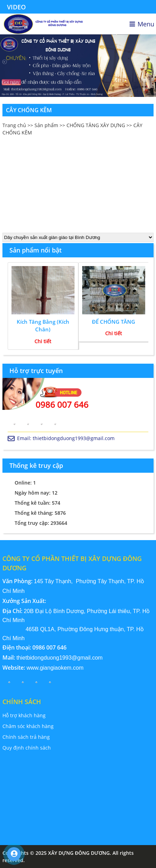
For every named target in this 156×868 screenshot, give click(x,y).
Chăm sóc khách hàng (28, 726)
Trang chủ (14, 125)
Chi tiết (43, 341)
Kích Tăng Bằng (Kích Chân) (43, 326)
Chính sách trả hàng (26, 737)
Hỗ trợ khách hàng (24, 715)
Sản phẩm (46, 125)
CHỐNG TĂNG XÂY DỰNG (96, 125)
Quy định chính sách (27, 748)
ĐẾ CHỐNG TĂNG (114, 322)
